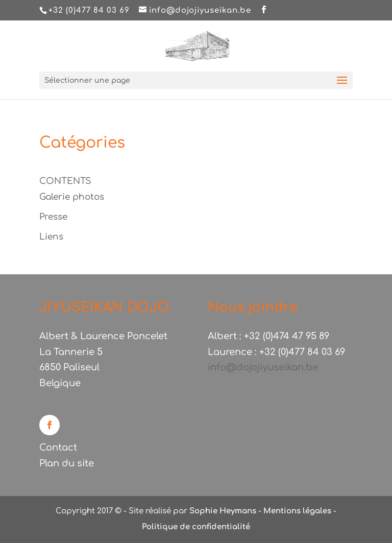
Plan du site (67, 463)
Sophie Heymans (223, 511)
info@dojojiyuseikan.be (263, 367)
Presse (53, 217)
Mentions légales (297, 511)
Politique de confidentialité (196, 527)
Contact (58, 447)
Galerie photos (72, 197)
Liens (51, 237)
